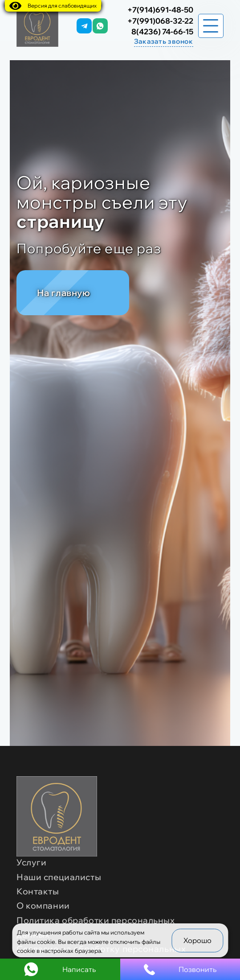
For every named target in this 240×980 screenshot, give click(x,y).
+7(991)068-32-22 (160, 21)
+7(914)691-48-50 (160, 10)
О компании (43, 906)
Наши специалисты (59, 877)
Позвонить (180, 970)
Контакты (38, 891)
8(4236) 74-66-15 (162, 31)
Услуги (31, 862)
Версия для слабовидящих (53, 6)
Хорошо (197, 940)
